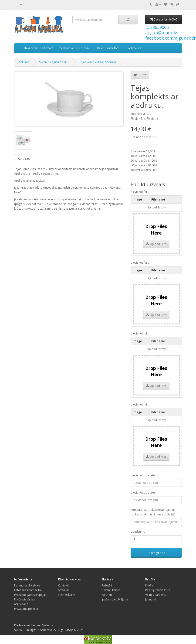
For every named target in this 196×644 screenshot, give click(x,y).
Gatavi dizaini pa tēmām (37, 48)
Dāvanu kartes (111, 590)
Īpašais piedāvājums (115, 599)
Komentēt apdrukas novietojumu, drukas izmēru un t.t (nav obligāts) (153, 512)
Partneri (107, 595)
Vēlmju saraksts (155, 595)
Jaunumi (150, 599)
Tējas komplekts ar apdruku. (98, 62)
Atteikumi (64, 590)
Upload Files (156, 244)
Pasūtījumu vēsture (158, 590)
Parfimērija (134, 48)
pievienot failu (140, 192)
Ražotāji (107, 585)
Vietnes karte (66, 595)
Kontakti (63, 585)
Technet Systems (42, 625)
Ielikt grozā (156, 553)
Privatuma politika (26, 609)
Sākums (24, 62)
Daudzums (138, 532)
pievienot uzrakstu (143, 475)
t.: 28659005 (157, 27)
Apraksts (24, 159)
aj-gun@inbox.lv (161, 33)
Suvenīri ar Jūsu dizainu (75, 48)
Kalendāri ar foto (108, 48)
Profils (149, 585)
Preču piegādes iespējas (30, 595)
